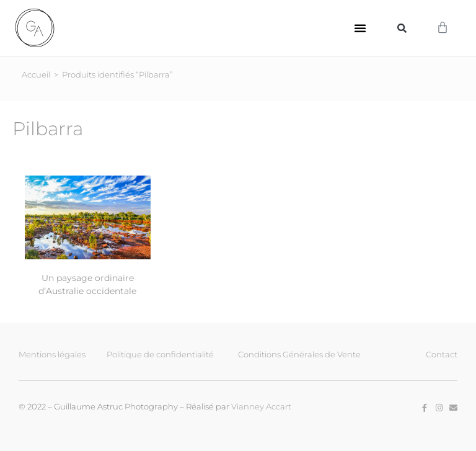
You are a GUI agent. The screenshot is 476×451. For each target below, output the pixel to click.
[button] (360, 28)
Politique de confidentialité (160, 354)
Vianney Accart (261, 406)
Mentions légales (52, 354)
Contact (442, 354)
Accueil (36, 74)
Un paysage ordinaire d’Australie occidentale (87, 284)
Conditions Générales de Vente (299, 354)
